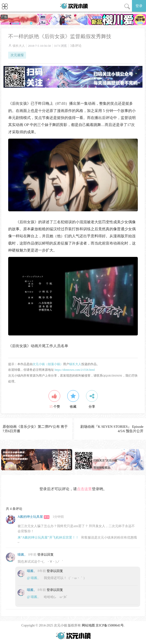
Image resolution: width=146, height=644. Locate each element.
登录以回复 (45, 555)
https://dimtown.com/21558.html (75, 370)
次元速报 (17, 55)
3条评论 (76, 46)
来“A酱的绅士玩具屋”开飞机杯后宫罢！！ (48, 538)
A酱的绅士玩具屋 (30, 517)
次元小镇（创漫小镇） (48, 364)
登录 (139, 6)
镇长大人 (19, 46)
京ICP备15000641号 (110, 625)
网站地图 (88, 625)
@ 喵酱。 (34, 578)
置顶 (47, 517)
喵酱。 (22, 555)
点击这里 (84, 489)
